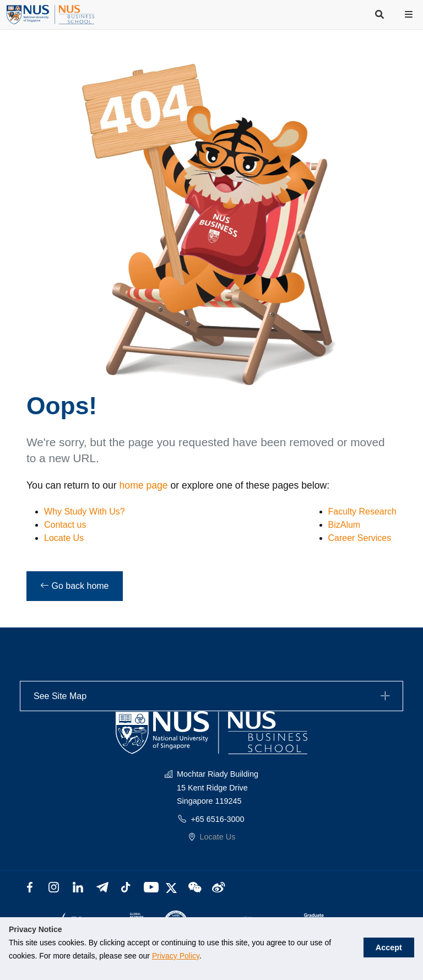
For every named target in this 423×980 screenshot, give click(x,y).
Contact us (65, 525)
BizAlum (345, 525)
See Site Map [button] (213, 696)
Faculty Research (363, 511)
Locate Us (64, 538)
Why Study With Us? (85, 511)
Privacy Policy (145, 956)
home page (144, 485)
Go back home (75, 586)
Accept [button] (395, 943)
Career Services (360, 538)
